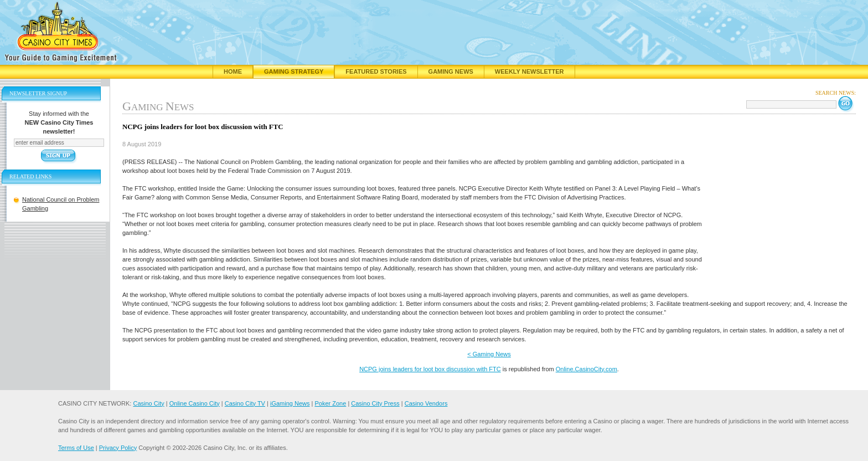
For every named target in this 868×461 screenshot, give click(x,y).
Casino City (148, 403)
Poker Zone (330, 403)
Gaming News (451, 71)
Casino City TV (245, 403)
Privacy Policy (118, 448)
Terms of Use (76, 448)
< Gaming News (489, 354)
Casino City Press (375, 403)
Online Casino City (195, 403)
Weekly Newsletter (529, 71)
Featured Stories (376, 71)
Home (233, 71)
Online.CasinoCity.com (587, 369)
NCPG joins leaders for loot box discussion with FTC (430, 369)
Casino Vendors (426, 403)
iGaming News (290, 403)
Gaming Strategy (294, 71)
